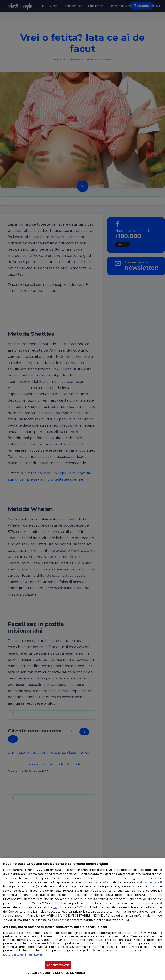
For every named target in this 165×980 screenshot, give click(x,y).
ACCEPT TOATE (58, 965)
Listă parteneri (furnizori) (23, 955)
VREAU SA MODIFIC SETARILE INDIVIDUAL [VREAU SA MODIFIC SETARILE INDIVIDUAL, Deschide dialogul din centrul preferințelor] (57, 973)
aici (55, 907)
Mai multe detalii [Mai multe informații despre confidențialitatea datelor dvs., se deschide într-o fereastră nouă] (149, 882)
